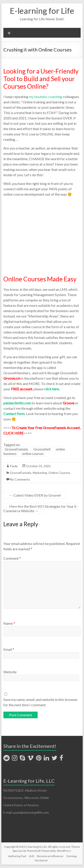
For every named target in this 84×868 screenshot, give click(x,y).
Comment (12, 558)
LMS (31, 856)
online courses (33, 453)
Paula (14, 466)
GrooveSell (42, 449)
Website (10, 672)
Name (9, 623)
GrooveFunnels (16, 449)
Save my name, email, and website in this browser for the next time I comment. (41, 702)
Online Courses (59, 473)
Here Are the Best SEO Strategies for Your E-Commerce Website (41, 509)
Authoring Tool (17, 856)
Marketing (40, 473)
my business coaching (45, 97)
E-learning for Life (42, 11)
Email (9, 649)
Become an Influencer (50, 856)
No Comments (20, 479)
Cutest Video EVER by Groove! (35, 495)
